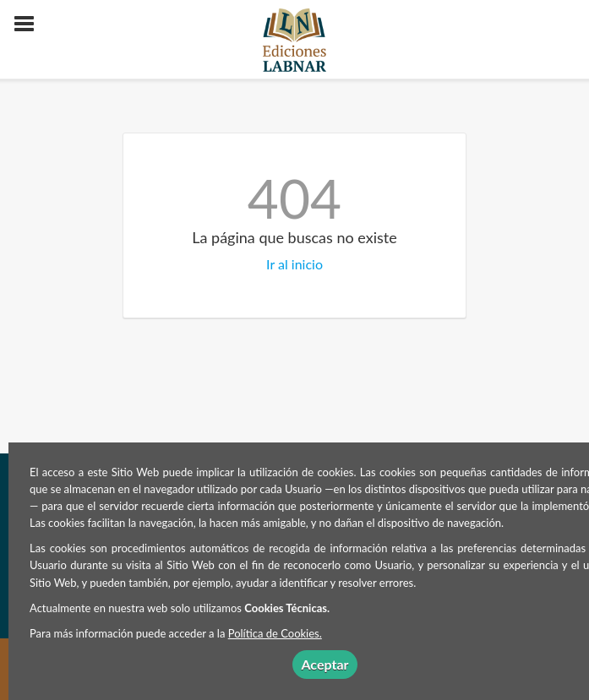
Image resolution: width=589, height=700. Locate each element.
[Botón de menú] (30, 24)
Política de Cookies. (275, 633)
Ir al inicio (294, 264)
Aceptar (324, 664)
